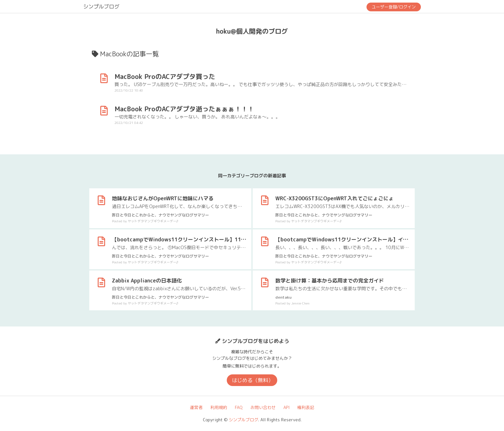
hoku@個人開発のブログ (252, 31)
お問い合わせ (263, 407)
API (286, 407)
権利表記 (306, 407)
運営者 (196, 407)
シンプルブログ (101, 6)
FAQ (239, 407)
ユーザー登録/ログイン (394, 7)
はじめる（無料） (253, 380)
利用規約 (219, 407)
